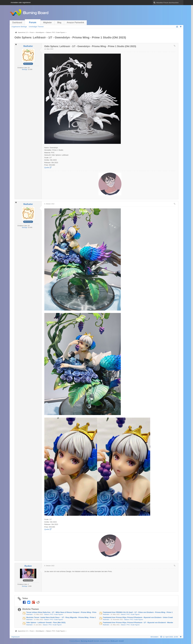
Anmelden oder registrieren (21, 2)
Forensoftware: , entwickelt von (96, 641)
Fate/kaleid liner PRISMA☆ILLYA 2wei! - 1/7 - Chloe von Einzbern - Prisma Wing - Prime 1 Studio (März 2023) (145, 612)
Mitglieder (48, 23)
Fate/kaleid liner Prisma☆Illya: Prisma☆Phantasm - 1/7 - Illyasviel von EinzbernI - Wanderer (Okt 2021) (143, 622)
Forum (33, 22)
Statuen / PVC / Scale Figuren (54, 614)
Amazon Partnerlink (75, 23)
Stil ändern (154, 637)
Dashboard (17, 23)
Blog (59, 23)
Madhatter (30, 614)
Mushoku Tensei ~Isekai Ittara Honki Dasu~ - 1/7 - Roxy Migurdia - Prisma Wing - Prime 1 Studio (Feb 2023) (68, 617)
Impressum (16, 637)
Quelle (47, 168)
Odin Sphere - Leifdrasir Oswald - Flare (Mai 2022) (46, 622)
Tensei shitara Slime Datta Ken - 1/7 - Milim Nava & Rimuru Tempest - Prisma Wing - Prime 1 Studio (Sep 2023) (70, 612)
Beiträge (25, 69)
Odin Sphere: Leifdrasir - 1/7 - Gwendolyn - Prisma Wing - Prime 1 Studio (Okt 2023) (70, 37)
